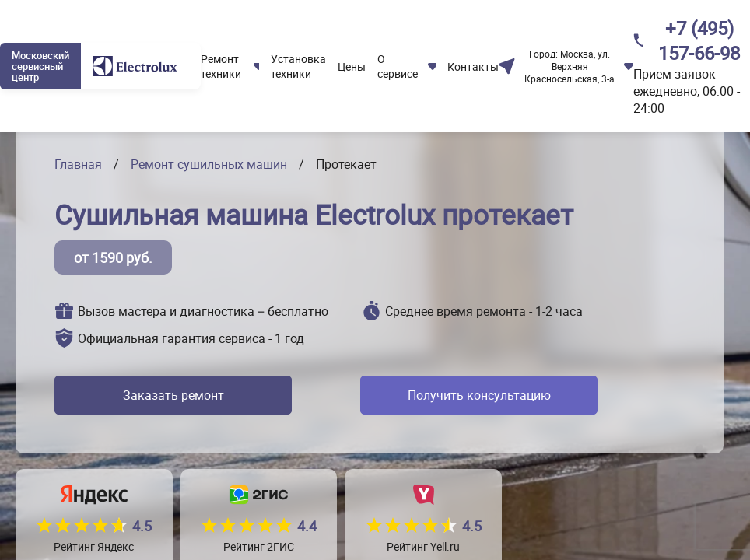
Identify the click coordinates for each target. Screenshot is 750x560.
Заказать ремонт (173, 395)
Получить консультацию (479, 395)
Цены (352, 66)
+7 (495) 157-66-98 (699, 40)
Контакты (473, 66)
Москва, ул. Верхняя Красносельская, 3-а (570, 66)
